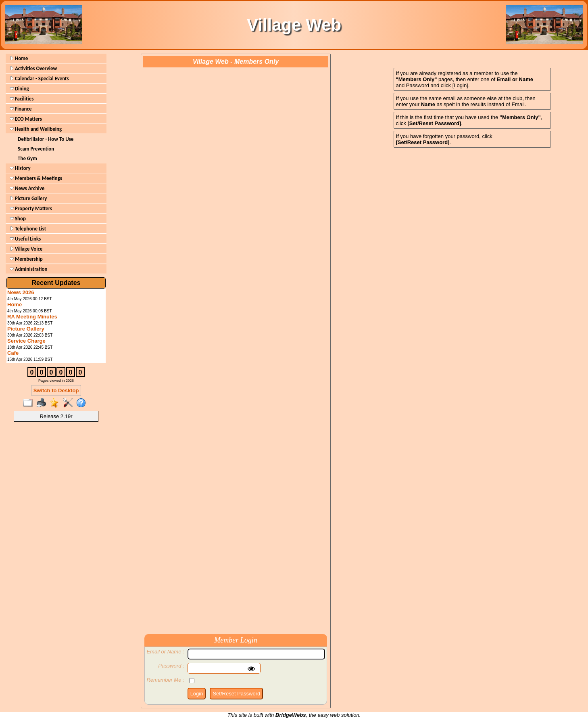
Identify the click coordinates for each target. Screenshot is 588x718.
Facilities (22, 99)
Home (19, 58)
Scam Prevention (36, 149)
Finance (21, 109)
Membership (26, 259)
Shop (18, 219)
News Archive (27, 188)
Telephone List (28, 229)
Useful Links (25, 239)
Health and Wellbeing (36, 129)
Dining (19, 89)
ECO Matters (26, 119)
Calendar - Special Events (39, 78)
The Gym (27, 158)
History (20, 168)
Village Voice (26, 249)
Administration (28, 269)
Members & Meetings (36, 178)
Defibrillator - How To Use (46, 139)
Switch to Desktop (56, 390)
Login (197, 694)
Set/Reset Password (236, 694)
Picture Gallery (28, 198)
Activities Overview (33, 68)
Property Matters (31, 208)
